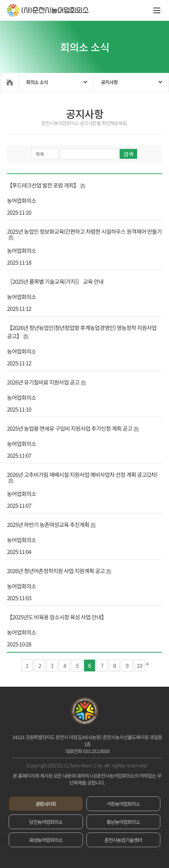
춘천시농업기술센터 (123, 840)
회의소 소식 (37, 82)
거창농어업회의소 (123, 804)
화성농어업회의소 (46, 840)
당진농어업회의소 (46, 822)
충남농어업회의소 (123, 822)
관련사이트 (46, 804)
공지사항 (109, 82)
